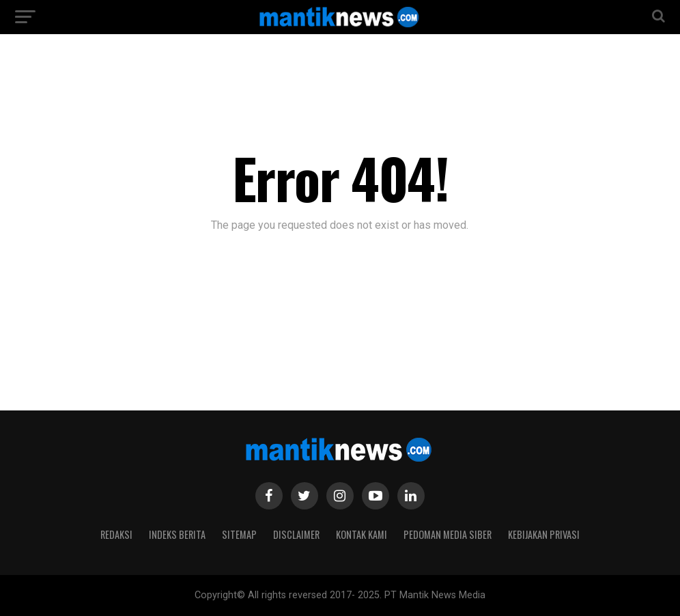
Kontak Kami (362, 534)
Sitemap (239, 534)
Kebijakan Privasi (544, 534)
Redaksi (116, 534)
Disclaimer (296, 534)
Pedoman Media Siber (448, 534)
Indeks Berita (177, 534)
